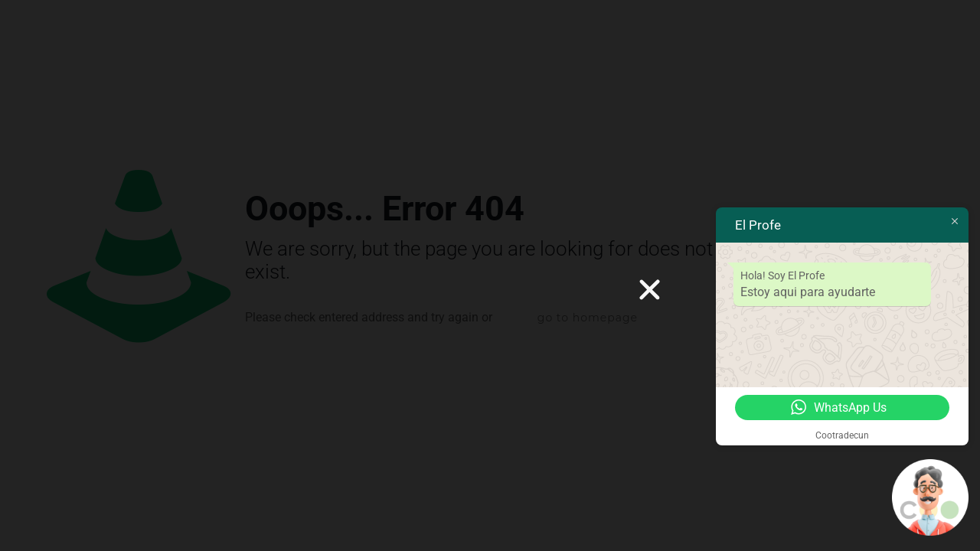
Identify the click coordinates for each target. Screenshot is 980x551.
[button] (650, 290)
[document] (490, 275)
